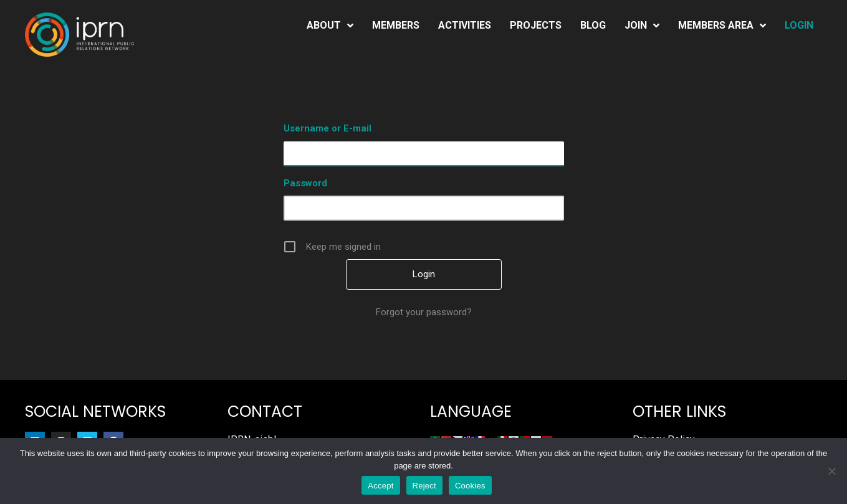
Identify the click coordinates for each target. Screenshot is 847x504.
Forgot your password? (424, 312)
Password (305, 183)
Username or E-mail (328, 128)
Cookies (470, 486)
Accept (380, 486)
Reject (424, 486)
